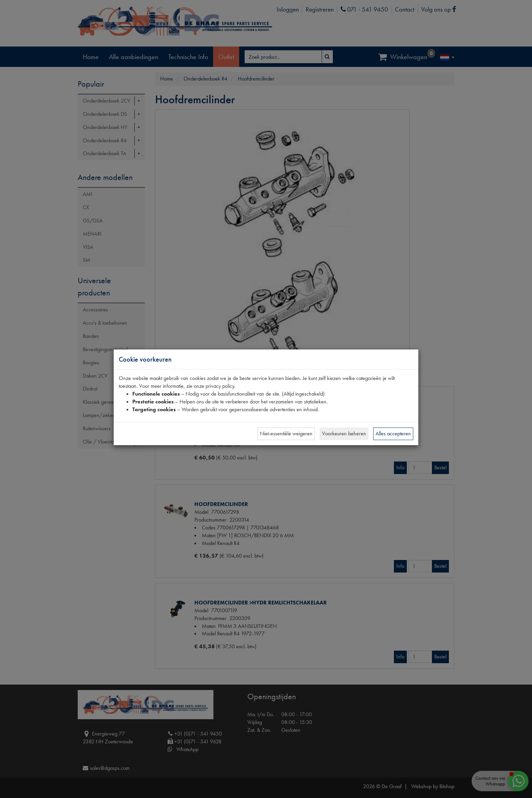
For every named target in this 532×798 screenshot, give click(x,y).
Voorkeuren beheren (344, 433)
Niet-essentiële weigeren (286, 433)
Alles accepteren (393, 433)
